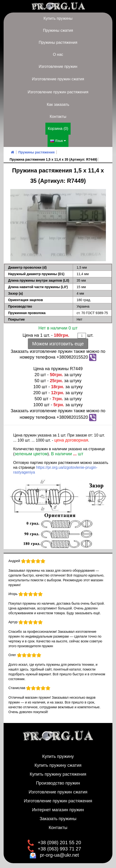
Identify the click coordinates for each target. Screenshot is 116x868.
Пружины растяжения (58, 42)
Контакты (58, 117)
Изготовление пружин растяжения (58, 92)
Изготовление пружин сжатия (58, 79)
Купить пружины (58, 18)
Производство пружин (58, 783)
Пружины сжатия (58, 30)
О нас (58, 54)
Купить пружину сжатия (58, 765)
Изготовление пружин (58, 67)
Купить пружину (58, 756)
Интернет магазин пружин (58, 810)
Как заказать (58, 105)
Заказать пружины (58, 819)
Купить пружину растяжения (58, 774)
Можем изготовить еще (58, 344)
